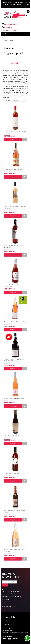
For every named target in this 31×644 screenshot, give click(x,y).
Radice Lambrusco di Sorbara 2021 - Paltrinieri (14, 550)
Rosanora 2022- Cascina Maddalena (14, 398)
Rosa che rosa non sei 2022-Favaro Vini (15, 132)
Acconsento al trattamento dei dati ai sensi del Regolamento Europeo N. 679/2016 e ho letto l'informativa (11, 595)
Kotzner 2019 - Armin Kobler (12, 473)
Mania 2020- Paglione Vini (12, 436)
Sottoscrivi (7, 607)
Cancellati (14, 607)
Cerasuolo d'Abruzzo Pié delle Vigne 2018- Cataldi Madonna (14, 360)
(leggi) (4, 602)
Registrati (6, 30)
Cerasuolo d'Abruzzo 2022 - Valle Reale (15, 322)
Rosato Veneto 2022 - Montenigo (14, 169)
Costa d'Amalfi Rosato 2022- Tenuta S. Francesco (15, 207)
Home (5, 41)
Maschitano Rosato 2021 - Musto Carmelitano (14, 246)
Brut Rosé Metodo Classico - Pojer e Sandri (14, 511)
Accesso (15, 30)
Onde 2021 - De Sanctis (11, 284)
